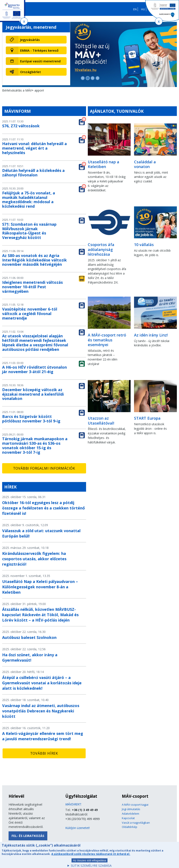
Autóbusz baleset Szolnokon (29, 637)
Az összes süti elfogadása (89, 863)
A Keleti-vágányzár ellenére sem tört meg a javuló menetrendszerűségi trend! (43, 736)
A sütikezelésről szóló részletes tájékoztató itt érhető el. (91, 856)
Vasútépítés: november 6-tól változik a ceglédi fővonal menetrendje (30, 314)
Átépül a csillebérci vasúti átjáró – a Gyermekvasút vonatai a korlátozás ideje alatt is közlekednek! (42, 683)
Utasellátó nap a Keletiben (104, 164)
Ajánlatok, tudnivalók (117, 111)
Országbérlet (31, 72)
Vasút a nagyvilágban (136, 823)
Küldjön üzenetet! (78, 828)
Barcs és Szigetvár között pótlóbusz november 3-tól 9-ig (31, 419)
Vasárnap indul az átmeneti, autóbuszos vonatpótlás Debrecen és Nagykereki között (41, 711)
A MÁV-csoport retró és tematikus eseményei (107, 340)
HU (143, 9)
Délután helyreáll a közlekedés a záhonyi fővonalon (33, 173)
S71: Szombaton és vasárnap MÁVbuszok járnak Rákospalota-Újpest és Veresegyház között (29, 231)
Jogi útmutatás (131, 809)
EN (135, 9)
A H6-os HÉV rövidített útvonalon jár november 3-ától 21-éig (34, 369)
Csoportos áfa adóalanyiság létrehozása (101, 249)
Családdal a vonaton (145, 164)
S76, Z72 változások (21, 126)
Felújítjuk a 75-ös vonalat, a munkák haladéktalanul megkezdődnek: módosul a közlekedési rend (29, 200)
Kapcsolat (128, 818)
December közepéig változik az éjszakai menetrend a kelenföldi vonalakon (33, 394)
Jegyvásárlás (30, 40)
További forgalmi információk (44, 468)
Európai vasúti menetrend (40, 61)
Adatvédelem (131, 814)
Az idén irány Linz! (151, 335)
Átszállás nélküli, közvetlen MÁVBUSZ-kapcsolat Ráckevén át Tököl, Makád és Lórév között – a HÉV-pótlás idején (40, 615)
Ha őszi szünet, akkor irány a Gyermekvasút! (30, 657)
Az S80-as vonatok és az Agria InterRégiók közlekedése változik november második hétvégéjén (34, 260)
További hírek (44, 753)
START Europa (147, 418)
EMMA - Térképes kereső (39, 50)
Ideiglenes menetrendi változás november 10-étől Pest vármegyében (32, 287)
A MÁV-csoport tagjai (135, 805)
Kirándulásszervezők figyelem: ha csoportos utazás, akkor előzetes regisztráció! (34, 559)
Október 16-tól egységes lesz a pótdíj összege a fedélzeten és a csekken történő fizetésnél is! (43, 508)
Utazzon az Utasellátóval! (101, 421)
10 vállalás (144, 245)
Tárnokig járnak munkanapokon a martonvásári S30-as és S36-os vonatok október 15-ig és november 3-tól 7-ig (35, 445)
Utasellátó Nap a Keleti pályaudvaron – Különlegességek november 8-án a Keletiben (40, 587)
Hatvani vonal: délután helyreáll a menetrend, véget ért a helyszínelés (34, 148)
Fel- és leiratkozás (28, 836)
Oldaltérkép (130, 827)
